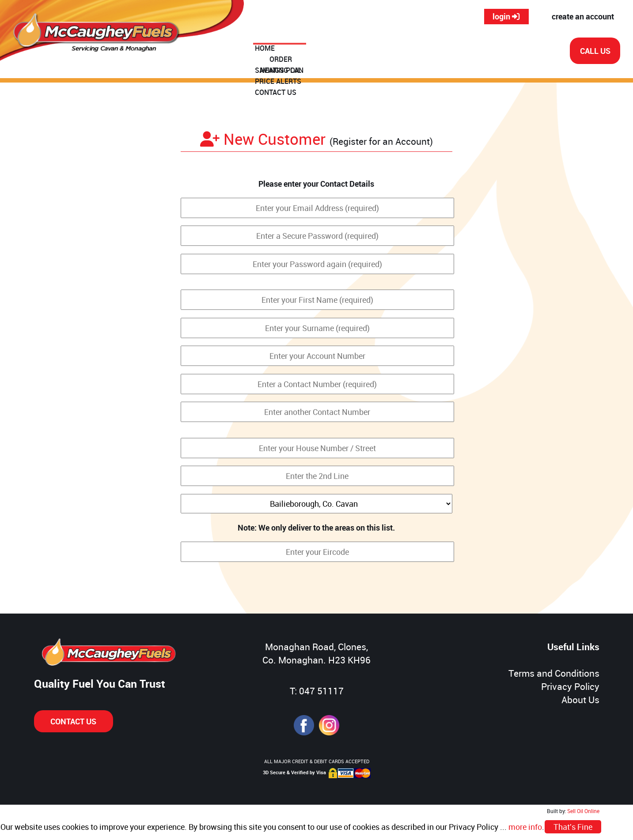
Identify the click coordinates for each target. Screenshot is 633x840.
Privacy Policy (570, 686)
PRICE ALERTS (455, 52)
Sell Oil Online (583, 811)
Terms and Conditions (554, 673)
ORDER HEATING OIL (328, 52)
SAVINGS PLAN (396, 52)
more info (525, 827)
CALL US (595, 51)
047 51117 (321, 691)
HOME (274, 52)
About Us (580, 700)
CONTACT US (510, 52)
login (506, 16)
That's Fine (573, 827)
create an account (583, 16)
